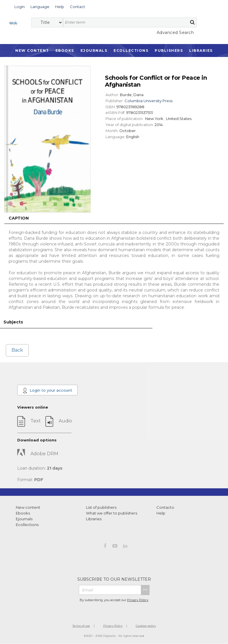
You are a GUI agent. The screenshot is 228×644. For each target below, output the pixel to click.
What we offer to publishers (112, 513)
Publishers (169, 51)
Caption (19, 218)
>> (145, 590)
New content (28, 507)
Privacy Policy (138, 600)
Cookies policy (146, 626)
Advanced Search (175, 33)
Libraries (201, 51)
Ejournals (94, 51)
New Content (32, 51)
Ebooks (65, 51)
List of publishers (101, 507)
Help (161, 513)
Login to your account (47, 390)
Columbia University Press (149, 101)
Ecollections (131, 51)
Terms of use (81, 626)
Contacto (165, 507)
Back (17, 350)
